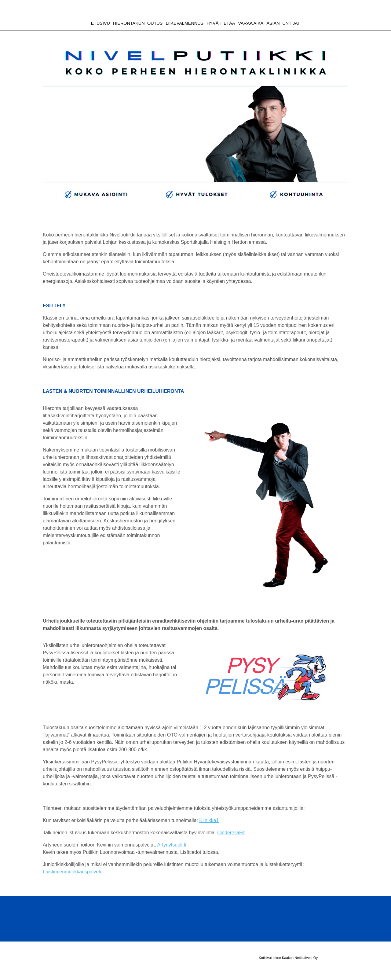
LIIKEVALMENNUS (185, 23)
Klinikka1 (209, 820)
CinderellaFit (231, 833)
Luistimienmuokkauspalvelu (73, 872)
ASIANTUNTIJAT (283, 23)
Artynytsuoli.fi (172, 845)
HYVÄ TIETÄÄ (221, 23)
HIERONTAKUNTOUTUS (138, 23)
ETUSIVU (100, 23)
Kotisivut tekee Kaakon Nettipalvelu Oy (288, 958)
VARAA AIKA (251, 23)
